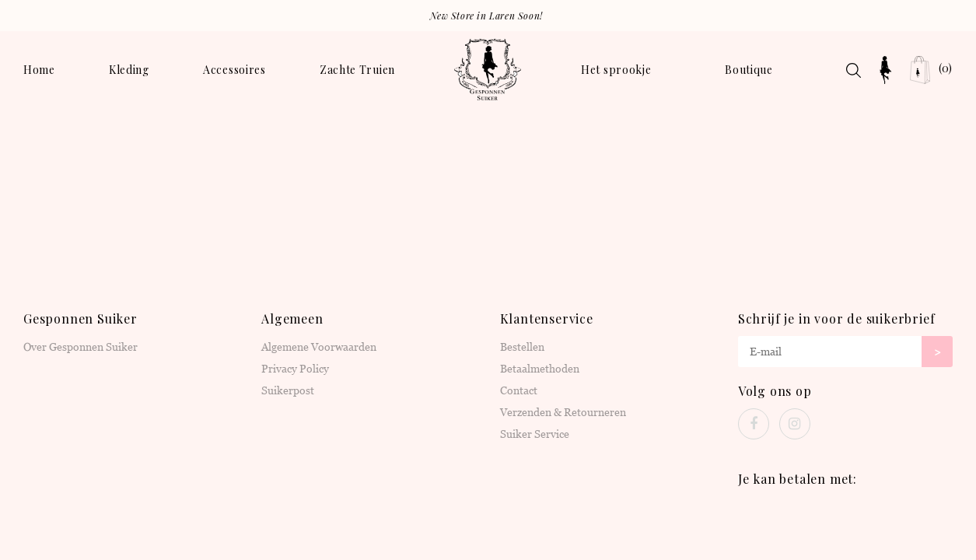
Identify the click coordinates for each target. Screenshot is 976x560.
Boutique (749, 70)
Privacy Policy (295, 369)
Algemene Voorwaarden (319, 347)
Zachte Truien (357, 70)
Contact (519, 390)
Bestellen (522, 347)
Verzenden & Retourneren (563, 412)
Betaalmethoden (540, 369)
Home (39, 70)
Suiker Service (535, 434)
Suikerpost (288, 390)
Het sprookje (616, 70)
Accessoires (234, 70)
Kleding (129, 70)
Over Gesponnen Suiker (80, 347)
